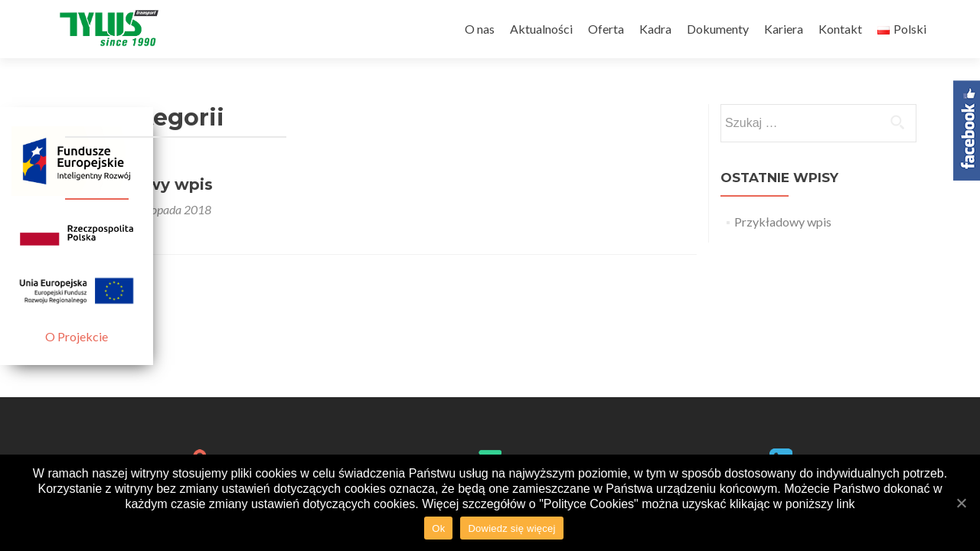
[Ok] (961, 503)
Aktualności (541, 29)
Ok (438, 528)
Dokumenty (718, 29)
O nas (480, 29)
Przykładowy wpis (783, 222)
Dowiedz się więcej (511, 528)
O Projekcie (77, 336)
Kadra (655, 29)
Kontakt (840, 29)
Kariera (784, 29)
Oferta (606, 29)
